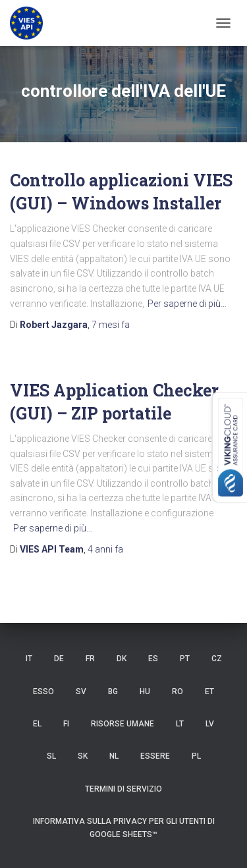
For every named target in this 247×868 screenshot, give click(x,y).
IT (29, 659)
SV (81, 692)
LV (210, 724)
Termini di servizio (123, 789)
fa (111, 325)
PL (196, 756)
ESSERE (155, 756)
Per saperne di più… (187, 304)
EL (37, 724)
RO (178, 692)
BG (113, 692)
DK (122, 659)
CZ (217, 659)
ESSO (43, 692)
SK (83, 756)
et (209, 692)
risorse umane (123, 724)
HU (145, 692)
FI (66, 724)
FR (90, 659)
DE (59, 659)
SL (51, 756)
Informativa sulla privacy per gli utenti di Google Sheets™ (124, 827)
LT (180, 724)
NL (114, 756)
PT (185, 659)
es (153, 659)
